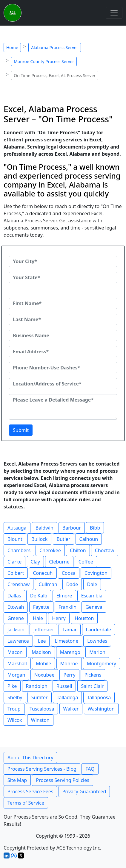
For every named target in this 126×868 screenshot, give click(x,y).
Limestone (67, 641)
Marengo (70, 652)
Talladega (67, 697)
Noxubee (44, 675)
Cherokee (50, 550)
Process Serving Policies (63, 780)
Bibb (95, 528)
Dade (72, 584)
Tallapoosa (99, 697)
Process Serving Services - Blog (42, 769)
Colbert (16, 573)
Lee (42, 641)
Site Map (17, 780)
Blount (15, 539)
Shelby (15, 697)
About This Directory (30, 758)
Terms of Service (26, 803)
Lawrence (18, 641)
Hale (38, 618)
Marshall (17, 664)
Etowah (16, 607)
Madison (41, 652)
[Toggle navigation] (114, 13)
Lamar (70, 630)
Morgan (16, 675)
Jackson (16, 630)
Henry (59, 618)
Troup (14, 709)
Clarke (14, 562)
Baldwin (44, 528)
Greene (16, 618)
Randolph (37, 686)
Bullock (39, 539)
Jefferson (43, 630)
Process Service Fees (30, 791)
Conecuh (43, 573)
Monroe (69, 664)
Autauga (17, 528)
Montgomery (102, 664)
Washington (101, 709)
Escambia (92, 596)
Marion (97, 652)
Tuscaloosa (42, 709)
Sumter (40, 697)
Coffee (86, 562)
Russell (64, 686)
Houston (84, 618)
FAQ (90, 769)
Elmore (64, 596)
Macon (15, 652)
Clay (35, 562)
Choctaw (105, 550)
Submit (21, 430)
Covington (96, 573)
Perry (69, 675)
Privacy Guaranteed (84, 791)
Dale (92, 584)
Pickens (93, 675)
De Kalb (39, 596)
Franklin (67, 607)
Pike (12, 686)
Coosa (69, 573)
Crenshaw (19, 584)
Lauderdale (99, 630)
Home (12, 47)
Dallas (14, 596)
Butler (64, 539)
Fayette (41, 607)
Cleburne (59, 562)
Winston (40, 720)
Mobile (43, 664)
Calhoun (89, 539)
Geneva (94, 607)
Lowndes (97, 641)
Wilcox (15, 720)
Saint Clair (93, 686)
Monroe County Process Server (44, 61)
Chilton (78, 550)
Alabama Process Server (55, 47)
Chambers (19, 550)
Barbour (72, 528)
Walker (71, 709)
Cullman (48, 584)
